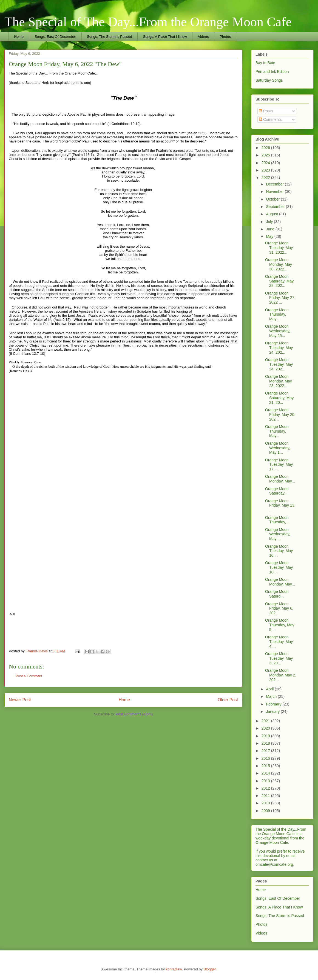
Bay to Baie (265, 63)
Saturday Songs (269, 80)
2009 (266, 811)
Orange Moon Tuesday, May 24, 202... (279, 348)
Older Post (228, 700)
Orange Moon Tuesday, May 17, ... (279, 465)
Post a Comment (29, 676)
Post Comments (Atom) (134, 714)
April (270, 689)
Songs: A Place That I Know (165, 37)
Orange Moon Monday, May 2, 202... (281, 675)
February (274, 704)
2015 (266, 766)
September (276, 207)
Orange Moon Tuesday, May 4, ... (279, 642)
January (273, 712)
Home (19, 37)
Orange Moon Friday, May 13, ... (280, 505)
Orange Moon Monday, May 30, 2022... (279, 264)
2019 (266, 736)
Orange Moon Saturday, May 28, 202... (279, 281)
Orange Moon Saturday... (277, 491)
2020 (266, 728)
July (270, 222)
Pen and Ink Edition (272, 72)
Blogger (210, 969)
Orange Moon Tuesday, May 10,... (279, 551)
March (272, 696)
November (275, 192)
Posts (266, 111)
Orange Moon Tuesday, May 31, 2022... (279, 248)
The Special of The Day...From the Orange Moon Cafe (148, 22)
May (270, 236)
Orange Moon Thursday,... (277, 520)
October (273, 199)
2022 (266, 178)
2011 (266, 796)
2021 (266, 721)
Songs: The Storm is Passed (110, 37)
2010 (266, 803)
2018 (266, 743)
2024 (266, 163)
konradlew (174, 969)
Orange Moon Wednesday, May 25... (278, 331)
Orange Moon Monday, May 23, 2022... (279, 381)
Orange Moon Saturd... (277, 594)
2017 (266, 751)
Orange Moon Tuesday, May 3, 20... (279, 658)
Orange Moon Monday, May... (280, 479)
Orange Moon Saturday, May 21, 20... (279, 398)
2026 (266, 148)
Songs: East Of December (55, 37)
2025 (266, 155)
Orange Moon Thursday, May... (277, 315)
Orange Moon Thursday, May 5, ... (280, 625)
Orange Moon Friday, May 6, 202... (279, 608)
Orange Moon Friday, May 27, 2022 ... (280, 298)
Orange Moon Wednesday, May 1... (278, 448)
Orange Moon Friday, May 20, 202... (280, 415)
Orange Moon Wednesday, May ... (278, 534)
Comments (270, 119)
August (272, 214)
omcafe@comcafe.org (274, 864)
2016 (266, 758)
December (275, 184)
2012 (266, 788)
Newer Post (20, 700)
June (271, 229)
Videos (203, 37)
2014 (266, 773)
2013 (266, 781)
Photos (225, 37)
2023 (266, 170)
